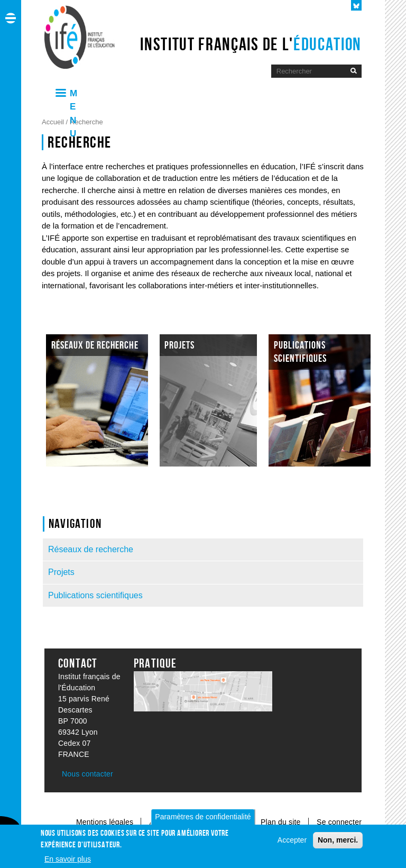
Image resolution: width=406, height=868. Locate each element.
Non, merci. (338, 844)
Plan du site (282, 822)
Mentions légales (105, 822)
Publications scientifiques (95, 595)
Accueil (54, 122)
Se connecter (339, 822)
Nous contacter (87, 774)
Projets (61, 572)
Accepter (292, 844)
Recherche (86, 122)
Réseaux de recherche (91, 549)
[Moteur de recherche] (308, 71)
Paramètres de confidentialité (203, 820)
